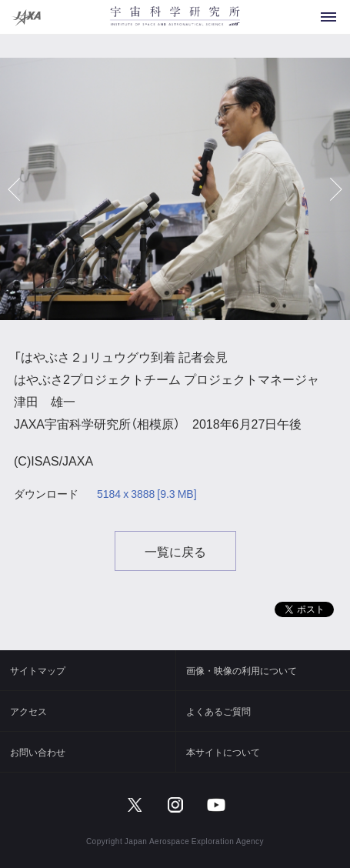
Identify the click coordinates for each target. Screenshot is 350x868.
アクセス (28, 711)
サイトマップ (38, 670)
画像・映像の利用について (242, 670)
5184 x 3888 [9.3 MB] (147, 494)
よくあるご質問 (218, 711)
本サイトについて (223, 752)
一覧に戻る (175, 551)
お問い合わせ (38, 752)
